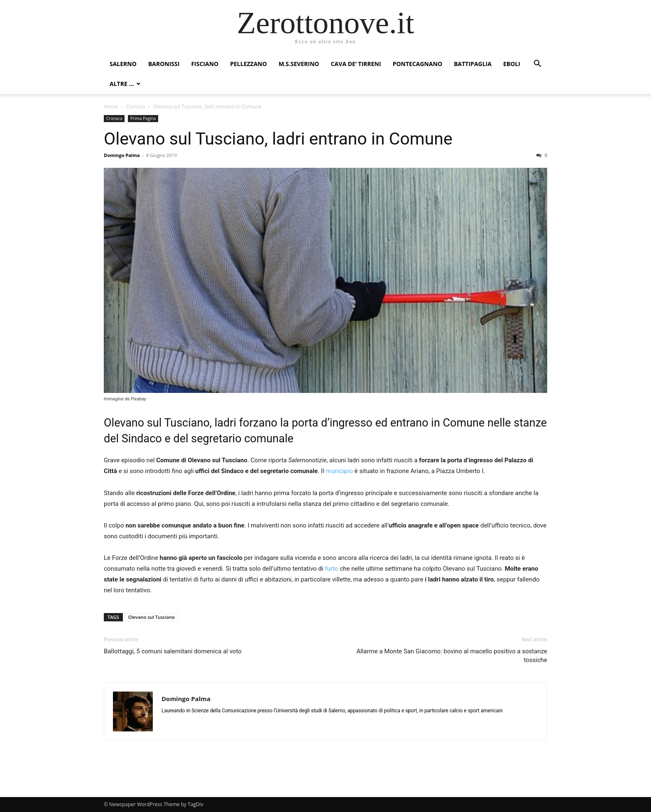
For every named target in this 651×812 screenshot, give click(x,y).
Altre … (122, 84)
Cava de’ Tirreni (356, 64)
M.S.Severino (299, 64)
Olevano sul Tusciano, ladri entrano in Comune (278, 139)
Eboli (512, 64)
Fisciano (205, 64)
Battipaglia (473, 64)
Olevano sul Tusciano (152, 617)
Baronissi (164, 64)
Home (111, 107)
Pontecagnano (418, 64)
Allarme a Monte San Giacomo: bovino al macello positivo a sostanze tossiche (452, 656)
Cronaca (135, 107)
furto (331, 569)
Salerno (123, 64)
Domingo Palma (122, 155)
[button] (537, 65)
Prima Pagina (143, 118)
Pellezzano (248, 64)
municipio (339, 471)
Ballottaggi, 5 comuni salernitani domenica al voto (173, 651)
